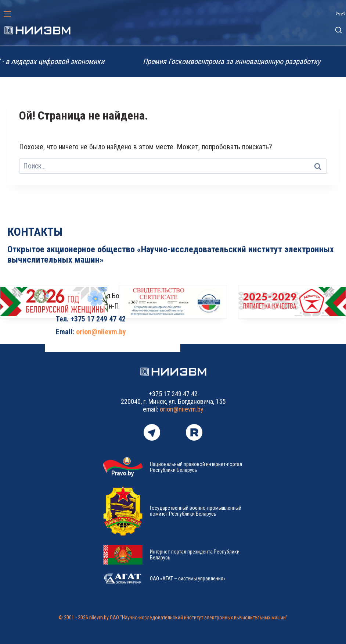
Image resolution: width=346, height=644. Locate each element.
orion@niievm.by (101, 332)
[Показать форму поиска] (338, 30)
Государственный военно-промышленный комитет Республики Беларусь (196, 511)
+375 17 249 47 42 (98, 319)
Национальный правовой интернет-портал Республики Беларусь (196, 467)
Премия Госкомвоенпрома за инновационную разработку (236, 61)
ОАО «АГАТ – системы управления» (188, 579)
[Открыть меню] (8, 14)
